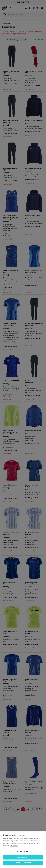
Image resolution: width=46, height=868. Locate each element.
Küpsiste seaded (23, 851)
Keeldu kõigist (23, 857)
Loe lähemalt (14, 846)
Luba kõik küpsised (23, 863)
